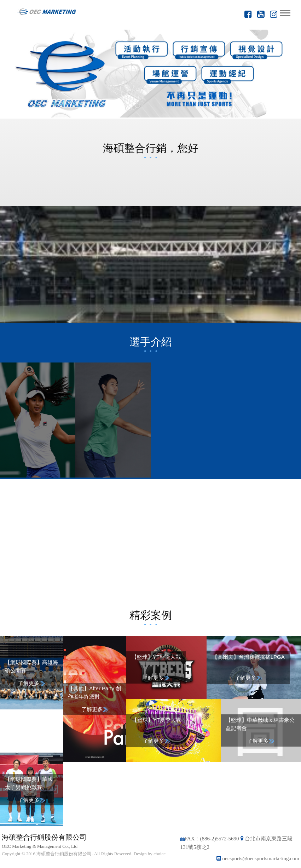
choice (160, 854)
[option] (150, 73)
